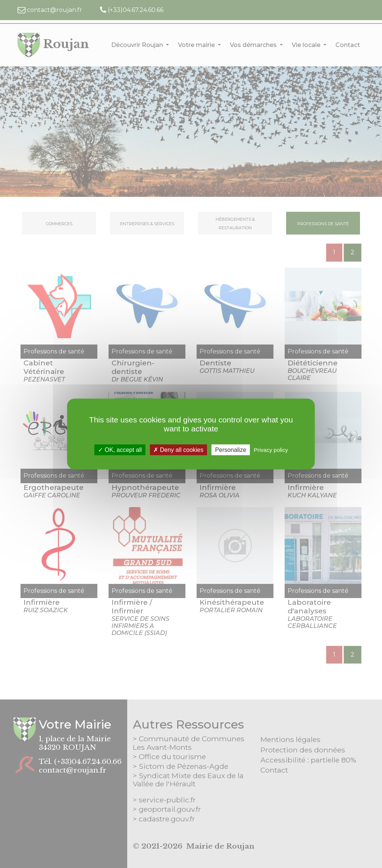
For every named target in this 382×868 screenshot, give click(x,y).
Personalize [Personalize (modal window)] (231, 450)
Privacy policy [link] (271, 450)
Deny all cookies (178, 450)
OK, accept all (120, 450)
